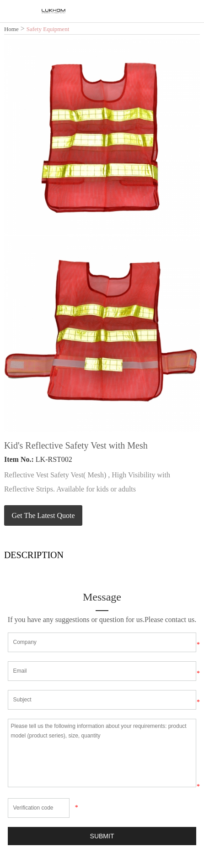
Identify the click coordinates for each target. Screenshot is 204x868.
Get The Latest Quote (43, 515)
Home (11, 29)
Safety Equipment (48, 29)
